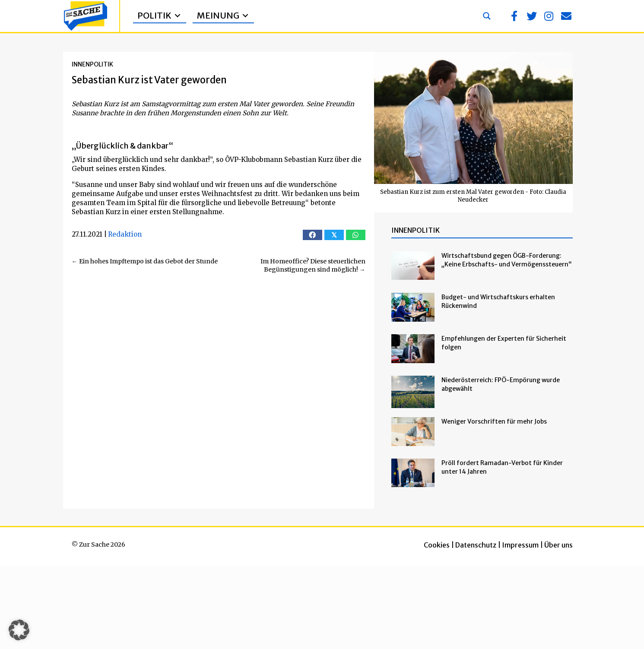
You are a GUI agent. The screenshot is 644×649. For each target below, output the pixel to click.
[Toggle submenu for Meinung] (245, 16)
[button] (514, 16)
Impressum (520, 545)
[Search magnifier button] (487, 16)
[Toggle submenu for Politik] (178, 16)
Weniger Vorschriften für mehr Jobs (494, 421)
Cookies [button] (437, 545)
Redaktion (125, 234)
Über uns (558, 545)
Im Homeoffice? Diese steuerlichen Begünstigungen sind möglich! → (313, 266)
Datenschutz (476, 545)
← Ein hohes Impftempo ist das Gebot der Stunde (145, 261)
